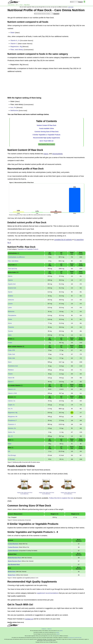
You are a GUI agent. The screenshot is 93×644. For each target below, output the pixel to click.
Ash (9, 451)
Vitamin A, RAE (12, 393)
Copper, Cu (11, 405)
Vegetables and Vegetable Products (28, 249)
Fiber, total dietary (17, 50)
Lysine (10, 308)
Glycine (10, 292)
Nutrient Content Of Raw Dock (46, 125)
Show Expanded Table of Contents (46, 144)
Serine (10, 323)
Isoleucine (11, 300)
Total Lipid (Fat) (12, 269)
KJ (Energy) (11, 459)
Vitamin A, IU (15, 40)
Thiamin (10, 374)
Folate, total (11, 358)
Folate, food (11, 354)
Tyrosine (10, 331)
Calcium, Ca (11, 401)
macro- (46, 154)
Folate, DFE (11, 350)
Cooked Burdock (13, 544)
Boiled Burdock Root (14, 558)
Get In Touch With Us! (46, 141)
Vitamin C (14, 44)
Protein (10, 343)
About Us (49, 629)
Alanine (10, 276)
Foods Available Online (46, 128)
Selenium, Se (12, 428)
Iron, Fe (13, 107)
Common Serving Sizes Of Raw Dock (47, 132)
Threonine (11, 327)
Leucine (10, 304)
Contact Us (29, 619)
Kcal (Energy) (12, 455)
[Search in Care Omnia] (74, 2)
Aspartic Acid (12, 284)
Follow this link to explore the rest (61, 498)
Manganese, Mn (13, 417)
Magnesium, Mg (16, 46)
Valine (10, 335)
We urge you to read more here (75, 638)
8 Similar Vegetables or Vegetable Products (46, 135)
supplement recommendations (48, 593)
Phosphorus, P (12, 420)
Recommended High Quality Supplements (46, 138)
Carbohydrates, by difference (16, 257)
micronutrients (57, 154)
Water (12, 33)
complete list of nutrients (63, 240)
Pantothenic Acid (13, 366)
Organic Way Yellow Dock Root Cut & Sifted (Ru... (25, 493)
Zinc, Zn (10, 436)
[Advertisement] (46, 85)
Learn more (71, 7)
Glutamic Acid (12, 288)
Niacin (10, 362)
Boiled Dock (12, 572)
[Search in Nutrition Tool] (44, 14)
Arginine (10, 280)
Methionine (14, 110)
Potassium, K (12, 424)
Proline (10, 319)
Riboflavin (11, 370)
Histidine (10, 296)
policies (61, 631)
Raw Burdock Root (14, 565)
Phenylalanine (12, 315)
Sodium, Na (11, 432)
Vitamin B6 (11, 378)
